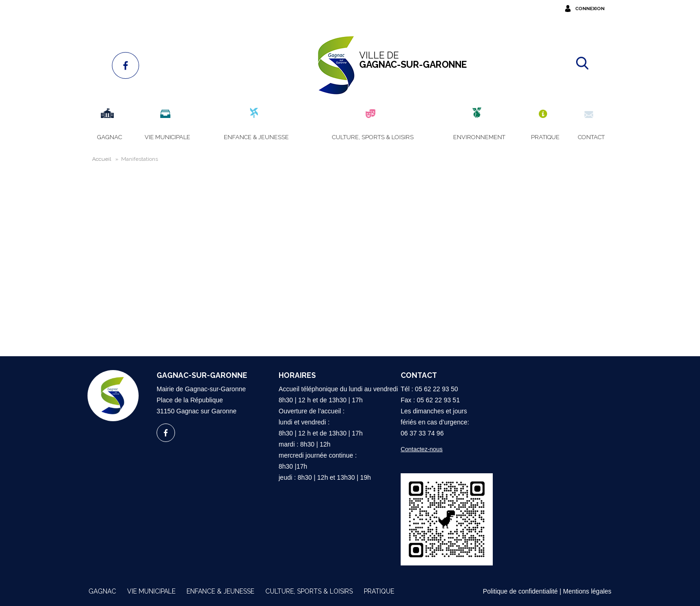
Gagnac (102, 591)
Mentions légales (587, 591)
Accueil (102, 159)
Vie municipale (151, 591)
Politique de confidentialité (520, 591)
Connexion (590, 9)
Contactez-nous (422, 449)
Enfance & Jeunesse (220, 591)
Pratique (379, 591)
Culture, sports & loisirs (309, 591)
